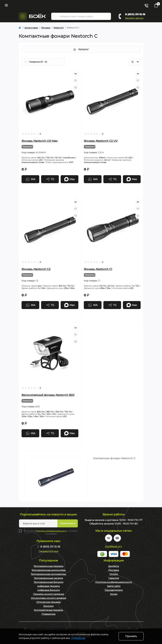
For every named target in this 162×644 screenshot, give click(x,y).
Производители (114, 590)
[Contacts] (146, 5)
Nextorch (59, 28)
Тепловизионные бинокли (49, 582)
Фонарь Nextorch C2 (36, 269)
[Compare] (76, 88)
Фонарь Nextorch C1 (98, 269)
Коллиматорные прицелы (48, 610)
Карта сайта (114, 586)
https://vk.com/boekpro (109, 538)
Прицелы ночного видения (49, 594)
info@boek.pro (114, 546)
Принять (131, 636)
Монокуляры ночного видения (49, 598)
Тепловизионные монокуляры (49, 570)
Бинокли (49, 606)
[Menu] (6, 5)
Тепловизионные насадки (48, 578)
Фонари (46, 28)
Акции (114, 594)
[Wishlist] (76, 81)
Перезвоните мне (48, 551)
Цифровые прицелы (48, 586)
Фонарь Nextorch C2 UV (101, 141)
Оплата (114, 574)
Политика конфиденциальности (51, 531)
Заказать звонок (134, 18)
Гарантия (114, 578)
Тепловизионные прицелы (48, 566)
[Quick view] (76, 74)
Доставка (114, 570)
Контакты (114, 566)
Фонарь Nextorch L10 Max (40, 141)
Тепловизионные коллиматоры (48, 574)
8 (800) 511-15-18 (135, 14)
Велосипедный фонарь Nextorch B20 (48, 395)
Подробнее (78, 638)
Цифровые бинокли (49, 590)
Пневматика (49, 614)
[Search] (55, 16)
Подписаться (68, 523)
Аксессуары (31, 28)
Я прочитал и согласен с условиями (51, 532)
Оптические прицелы (49, 602)
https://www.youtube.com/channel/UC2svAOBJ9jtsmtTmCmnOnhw (117, 538)
